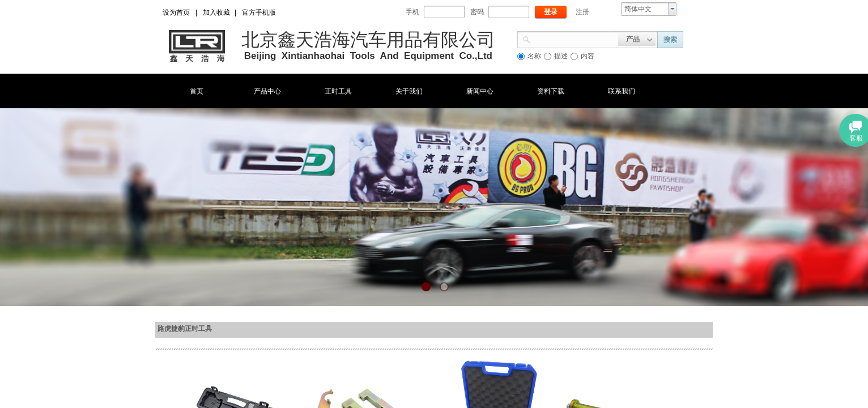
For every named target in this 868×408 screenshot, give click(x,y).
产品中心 (267, 91)
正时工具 (338, 91)
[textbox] (575, 39)
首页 (197, 91)
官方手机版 (259, 12)
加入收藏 (216, 12)
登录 (551, 12)
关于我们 (409, 91)
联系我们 (622, 91)
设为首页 (176, 12)
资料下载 (551, 91)
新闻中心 (480, 91)
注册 (582, 12)
